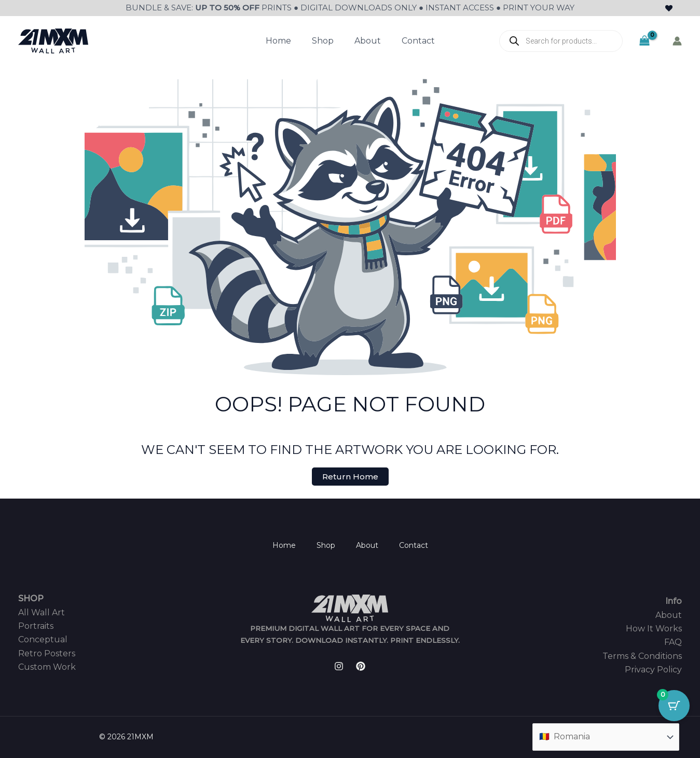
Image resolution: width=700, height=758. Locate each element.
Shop (323, 41)
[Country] (606, 737)
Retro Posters (47, 653)
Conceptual (43, 639)
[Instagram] (339, 666)
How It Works (654, 629)
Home (278, 41)
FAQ (673, 642)
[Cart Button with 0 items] (674, 706)
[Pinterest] (361, 666)
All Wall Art (42, 612)
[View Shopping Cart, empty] (644, 41)
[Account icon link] (677, 41)
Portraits (36, 626)
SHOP (31, 598)
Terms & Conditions (642, 656)
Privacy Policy (653, 670)
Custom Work (47, 667)
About (368, 41)
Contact (418, 41)
